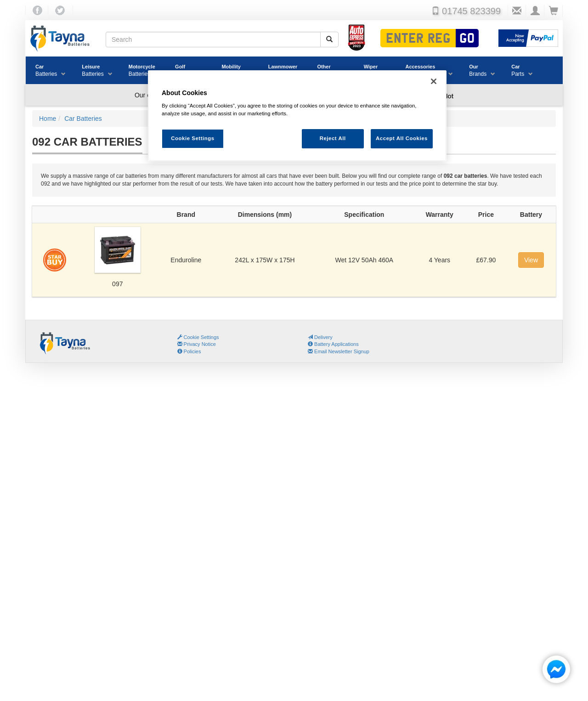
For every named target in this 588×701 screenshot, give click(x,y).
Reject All (333, 138)
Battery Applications (333, 344)
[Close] (434, 81)
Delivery (320, 337)
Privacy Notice (197, 344)
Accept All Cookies (402, 138)
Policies (189, 351)
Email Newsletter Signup (339, 351)
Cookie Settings (201, 337)
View (531, 260)
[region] (297, 116)
